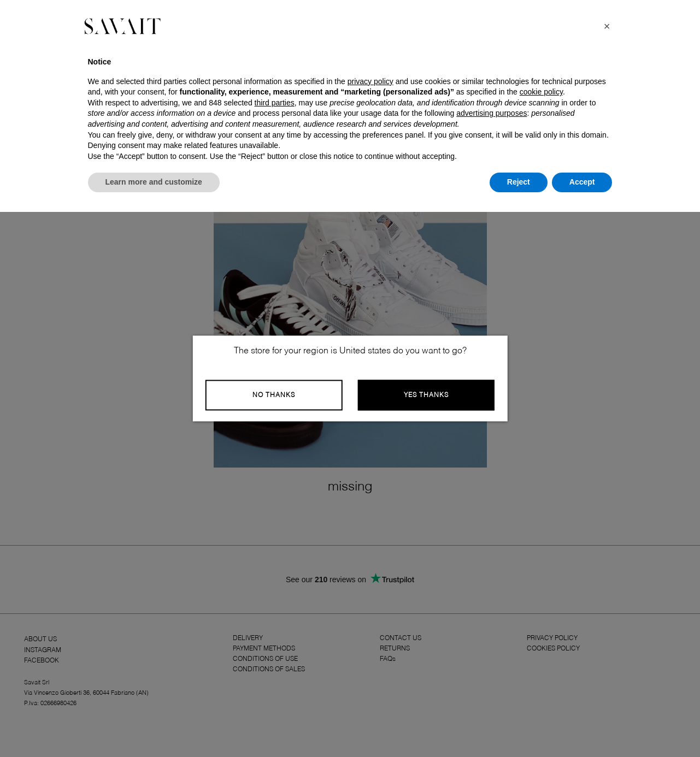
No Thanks (274, 395)
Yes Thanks (426, 395)
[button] (607, 26)
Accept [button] (582, 182)
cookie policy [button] (541, 92)
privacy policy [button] (370, 81)
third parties (275, 103)
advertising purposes (492, 113)
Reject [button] (519, 182)
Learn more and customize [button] (154, 182)
